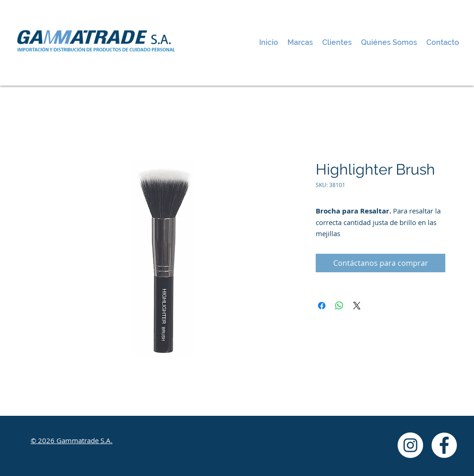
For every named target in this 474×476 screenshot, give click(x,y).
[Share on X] (357, 306)
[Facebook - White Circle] (444, 445)
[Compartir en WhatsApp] (339, 306)
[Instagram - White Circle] (410, 445)
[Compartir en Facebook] (322, 306)
